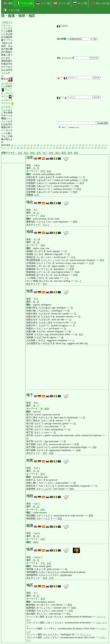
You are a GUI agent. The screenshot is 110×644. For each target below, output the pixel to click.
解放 (70, 605)
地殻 (57, 153)
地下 (45, 153)
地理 (43, 245)
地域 (32, 153)
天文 (43, 563)
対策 (79, 189)
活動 (77, 186)
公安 (37, 195)
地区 (76, 153)
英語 (8, 3)
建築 (47, 409)
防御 (75, 275)
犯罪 (43, 171)
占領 (92, 263)
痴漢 (64, 153)
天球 (51, 578)
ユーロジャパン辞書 (7, 83)
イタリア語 (12, 10)
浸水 (72, 266)
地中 (45, 453)
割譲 (74, 608)
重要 (75, 222)
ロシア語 (80, 3)
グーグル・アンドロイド (8, 108)
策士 (81, 334)
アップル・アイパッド (8, 99)
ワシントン (86, 634)
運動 (91, 516)
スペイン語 (62, 3)
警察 (75, 192)
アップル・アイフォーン (7, 93)
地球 (70, 153)
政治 (49, 171)
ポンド (78, 281)
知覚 (51, 153)
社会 (73, 257)
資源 (77, 444)
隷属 (72, 269)
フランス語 (25, 3)
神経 (72, 489)
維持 (82, 183)
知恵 (39, 153)
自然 (49, 563)
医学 (43, 474)
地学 (43, 510)
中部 (71, 611)
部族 (77, 272)
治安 (20, 153)
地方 (45, 284)
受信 (102, 260)
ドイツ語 (43, 3)
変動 (60, 518)
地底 (51, 453)
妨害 (86, 180)
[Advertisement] (36, 82)
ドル (66, 278)
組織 (78, 450)
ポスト (46, 225)
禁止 (69, 614)
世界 (45, 578)
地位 (26, 153)
